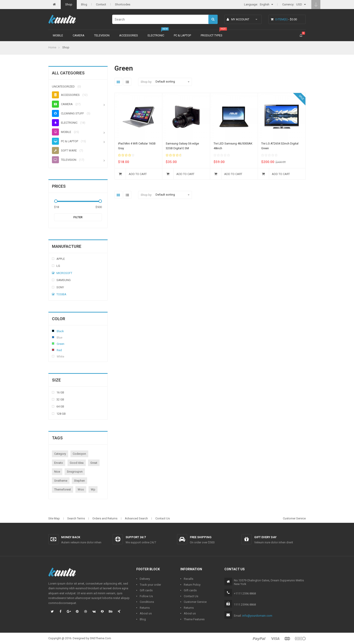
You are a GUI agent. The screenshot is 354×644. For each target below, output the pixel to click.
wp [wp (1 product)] (93, 489)
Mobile (58, 35)
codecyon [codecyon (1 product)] (79, 454)
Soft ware (64, 150)
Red (53, 350)
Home (52, 47)
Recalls (189, 579)
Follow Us (146, 596)
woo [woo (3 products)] (81, 489)
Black (53, 331)
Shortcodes (123, 4)
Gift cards (146, 590)
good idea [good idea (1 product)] (77, 463)
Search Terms (76, 518)
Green (53, 343)
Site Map (54, 518)
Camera (79, 35)
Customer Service (294, 518)
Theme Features (194, 619)
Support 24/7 (136, 537)
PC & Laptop (182, 35)
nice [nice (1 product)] (57, 472)
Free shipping (201, 537)
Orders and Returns (105, 518)
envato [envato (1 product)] (59, 463)
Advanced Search (136, 518)
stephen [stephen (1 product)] (79, 481)
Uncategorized (63, 86)
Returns (145, 608)
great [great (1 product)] (94, 463)
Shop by (146, 82)
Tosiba (61, 294)
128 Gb (61, 414)
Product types (212, 35)
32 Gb (60, 399)
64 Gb (60, 406)
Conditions (147, 602)
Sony (60, 287)
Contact (101, 4)
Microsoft (64, 273)
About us (146, 613)
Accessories (129, 35)
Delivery (145, 579)
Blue (53, 337)
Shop (69, 4)
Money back (71, 537)
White (53, 356)
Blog (84, 4)
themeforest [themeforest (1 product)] (63, 489)
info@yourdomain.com (257, 616)
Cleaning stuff (68, 113)
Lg (58, 266)
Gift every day (265, 537)
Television (102, 35)
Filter (78, 217)
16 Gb (60, 392)
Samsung (64, 280)
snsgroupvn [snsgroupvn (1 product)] (75, 472)
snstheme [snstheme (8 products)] (61, 481)
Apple (61, 259)
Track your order (150, 585)
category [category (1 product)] (60, 454)
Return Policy (192, 585)
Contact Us (163, 518)
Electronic (156, 35)
